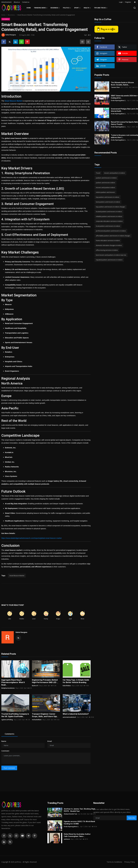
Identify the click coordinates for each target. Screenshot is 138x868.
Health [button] (87, 8)
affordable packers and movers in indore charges (113, 236)
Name (4, 741)
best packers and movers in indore (108, 202)
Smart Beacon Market (17, 576)
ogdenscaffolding (7, 720)
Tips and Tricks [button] (101, 8)
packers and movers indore (105, 183)
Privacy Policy (130, 862)
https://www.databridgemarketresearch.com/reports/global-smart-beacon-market (31, 538)
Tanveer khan (115, 87)
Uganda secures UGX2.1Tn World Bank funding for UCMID (79, 823)
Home (29, 8)
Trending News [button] (41, 8)
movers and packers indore (105, 187)
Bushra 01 (35, 686)
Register (128, 2)
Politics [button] (67, 8)
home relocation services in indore (108, 240)
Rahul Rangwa (21, 632)
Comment (5, 751)
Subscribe (132, 818)
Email (50, 741)
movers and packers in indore (115, 173)
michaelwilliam (37, 720)
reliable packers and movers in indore (109, 216)
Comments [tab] (10, 734)
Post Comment (9, 768)
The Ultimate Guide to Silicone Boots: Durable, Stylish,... (122, 84)
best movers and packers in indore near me (111, 255)
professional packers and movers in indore (111, 231)
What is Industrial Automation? (76, 714)
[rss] (10, 842)
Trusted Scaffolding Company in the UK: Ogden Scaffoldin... (15, 715)
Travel (98, 173)
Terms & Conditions (114, 862)
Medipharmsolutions (8, 688)
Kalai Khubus (67, 686)
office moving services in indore (107, 250)
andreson (67, 839)
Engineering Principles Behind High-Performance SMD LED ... (45, 681)
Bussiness (11, 15)
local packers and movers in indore (108, 226)
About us (17, 2)
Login (121, 2)
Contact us (26, 2)
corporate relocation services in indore (109, 221)
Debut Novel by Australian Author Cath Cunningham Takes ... (77, 835)
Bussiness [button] (55, 8)
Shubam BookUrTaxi (70, 814)
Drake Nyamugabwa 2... (119, 100)
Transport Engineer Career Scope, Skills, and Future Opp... (45, 715)
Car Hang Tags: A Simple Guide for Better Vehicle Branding (76, 681)
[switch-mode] (135, 2)
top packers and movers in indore (108, 197)
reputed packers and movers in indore (109, 260)
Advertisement (6, 2)
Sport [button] (77, 8)
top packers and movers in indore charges (111, 207)
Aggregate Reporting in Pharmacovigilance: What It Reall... (13, 682)
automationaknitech (69, 717)
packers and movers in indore (106, 178)
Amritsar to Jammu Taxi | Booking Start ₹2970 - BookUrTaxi (79, 810)
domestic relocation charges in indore (109, 245)
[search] (135, 8)
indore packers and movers (105, 192)
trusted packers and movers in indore (109, 212)
